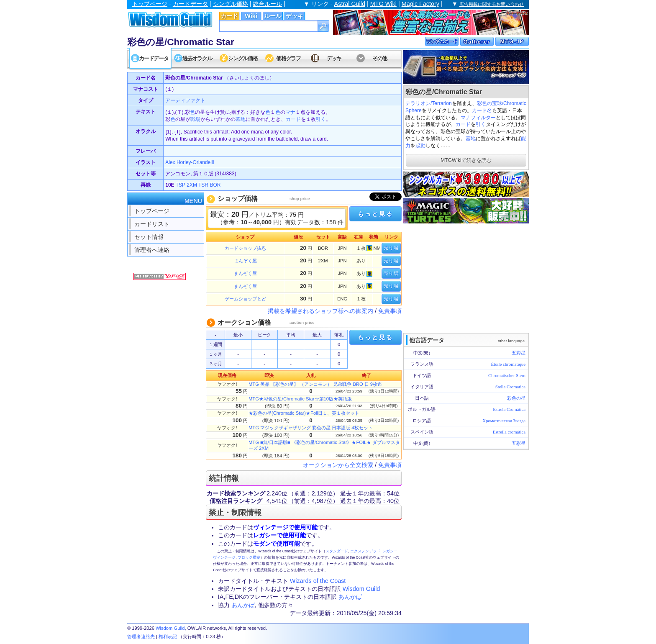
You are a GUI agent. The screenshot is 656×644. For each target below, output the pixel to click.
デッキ (295, 16)
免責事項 (390, 311)
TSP (181, 185)
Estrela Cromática (509, 409)
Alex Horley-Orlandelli (190, 162)
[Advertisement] (466, 277)
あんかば (350, 597)
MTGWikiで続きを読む (466, 160)
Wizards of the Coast (318, 581)
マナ (290, 112)
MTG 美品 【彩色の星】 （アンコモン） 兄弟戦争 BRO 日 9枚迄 (315, 384)
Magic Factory (420, 4)
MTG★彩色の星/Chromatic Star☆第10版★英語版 (300, 399)
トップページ (150, 4)
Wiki (251, 16)
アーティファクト (185, 100)
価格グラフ (288, 58)
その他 (380, 58)
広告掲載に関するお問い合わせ (492, 4)
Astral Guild (350, 4)
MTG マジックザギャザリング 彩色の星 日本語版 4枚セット (311, 428)
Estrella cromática (509, 432)
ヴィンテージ (224, 557)
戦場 (195, 119)
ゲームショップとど (245, 299)
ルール (273, 16)
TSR (203, 185)
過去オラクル (197, 58)
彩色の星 (516, 398)
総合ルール (267, 4)
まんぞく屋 (245, 261)
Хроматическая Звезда (504, 421)
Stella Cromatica (510, 387)
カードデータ (190, 4)
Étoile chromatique (508, 364)
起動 (420, 146)
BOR (215, 185)
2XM (192, 185)
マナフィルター (478, 118)
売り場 (391, 248)
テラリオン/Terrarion (429, 103)
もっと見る (375, 214)
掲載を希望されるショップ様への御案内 (320, 311)
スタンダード (337, 551)
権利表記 (168, 636)
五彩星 (519, 353)
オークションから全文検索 (338, 465)
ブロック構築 (249, 557)
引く (481, 124)
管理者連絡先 (141, 636)
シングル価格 (231, 4)
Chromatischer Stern (507, 375)
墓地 (471, 139)
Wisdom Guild (361, 589)
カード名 (482, 110)
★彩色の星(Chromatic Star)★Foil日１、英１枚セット (304, 413)
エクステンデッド (365, 551)
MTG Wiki (383, 4)
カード (229, 16)
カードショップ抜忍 (245, 248)
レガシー (390, 551)
